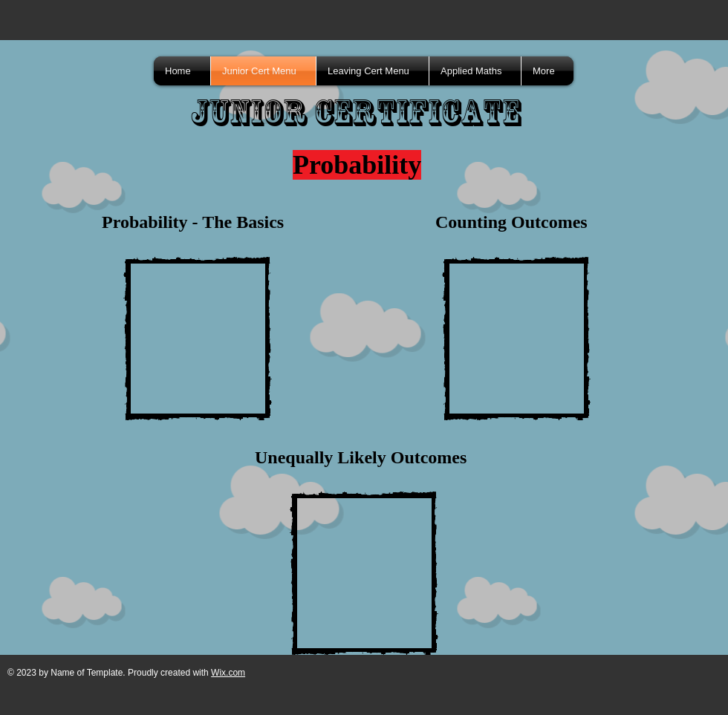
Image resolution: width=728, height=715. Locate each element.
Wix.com (228, 673)
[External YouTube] (198, 339)
